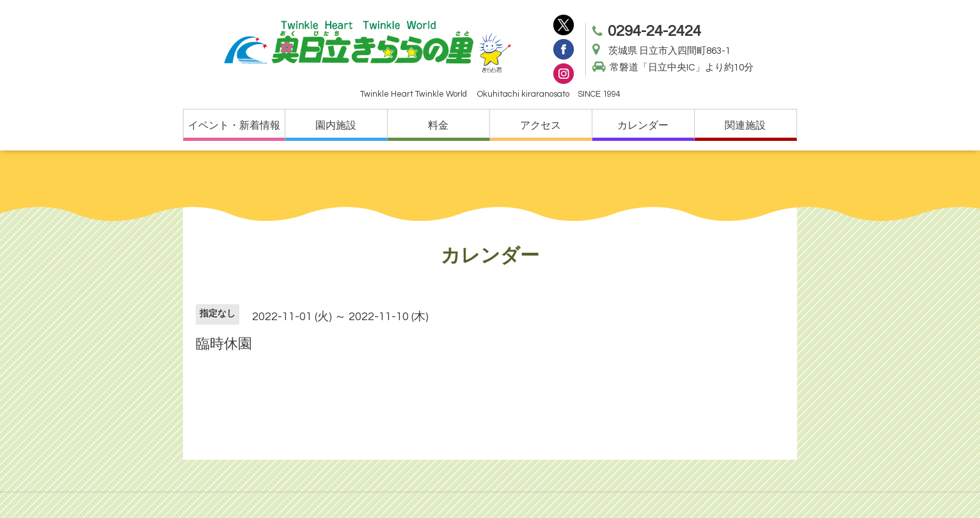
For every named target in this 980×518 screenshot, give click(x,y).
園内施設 (336, 125)
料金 (438, 125)
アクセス (541, 125)
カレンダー (643, 125)
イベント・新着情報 (234, 125)
